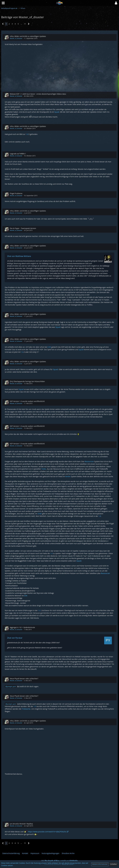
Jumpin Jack (11, 686)
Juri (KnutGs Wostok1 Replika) (21, 824)
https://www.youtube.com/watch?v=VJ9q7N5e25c (47, 832)
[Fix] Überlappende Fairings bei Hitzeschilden (27, 381)
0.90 (49, 347)
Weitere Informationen (100, 864)
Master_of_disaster (16, 38)
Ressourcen (89, 461)
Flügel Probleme (16, 193)
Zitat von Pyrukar (15, 638)
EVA (26, 596)
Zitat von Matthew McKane (19, 256)
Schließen (114, 864)
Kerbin (68, 476)
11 (25, 24)
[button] (116, 3)
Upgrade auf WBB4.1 (18, 154)
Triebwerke (26, 709)
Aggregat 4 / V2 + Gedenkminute (22, 627)
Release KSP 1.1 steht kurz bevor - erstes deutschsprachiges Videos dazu (38, 94)
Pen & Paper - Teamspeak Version (23, 228)
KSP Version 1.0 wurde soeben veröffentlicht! (27, 401)
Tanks (44, 469)
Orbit (40, 514)
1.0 (27, 134)
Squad (57, 112)
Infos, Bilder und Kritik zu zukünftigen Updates (28, 36)
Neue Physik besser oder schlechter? (24, 679)
